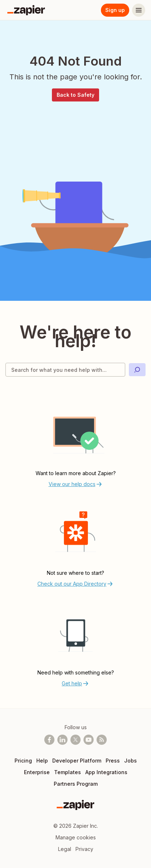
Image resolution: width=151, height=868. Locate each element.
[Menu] (139, 10)
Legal (65, 849)
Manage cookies (76, 837)
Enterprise (37, 772)
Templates (68, 772)
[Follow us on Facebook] (49, 740)
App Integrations (106, 772)
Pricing (23, 761)
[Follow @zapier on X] (75, 740)
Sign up (115, 10)
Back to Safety (75, 95)
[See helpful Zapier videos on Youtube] (89, 740)
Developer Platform (77, 761)
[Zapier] (26, 10)
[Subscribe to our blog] (102, 740)
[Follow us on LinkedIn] (62, 740)
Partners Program (76, 784)
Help (42, 761)
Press (113, 761)
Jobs (130, 761)
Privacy (84, 849)
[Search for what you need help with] (65, 370)
